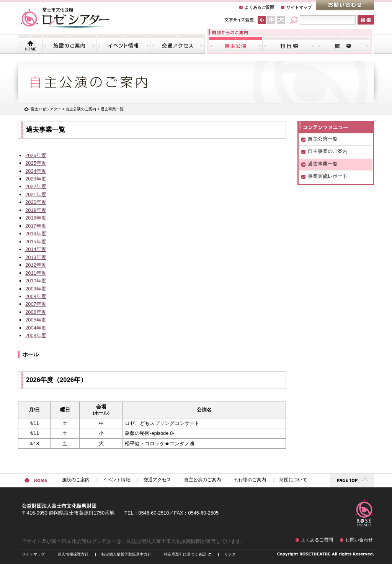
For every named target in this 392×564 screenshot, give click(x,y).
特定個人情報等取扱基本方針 (126, 554)
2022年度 (36, 186)
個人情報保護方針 (73, 554)
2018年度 (36, 218)
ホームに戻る (36, 480)
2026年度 (36, 155)
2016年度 (36, 234)
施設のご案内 (69, 44)
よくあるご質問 (259, 7)
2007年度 (36, 304)
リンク (230, 554)
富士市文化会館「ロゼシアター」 (65, 18)
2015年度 (36, 242)
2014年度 (36, 249)
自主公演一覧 (323, 139)
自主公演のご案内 (236, 44)
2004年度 (36, 328)
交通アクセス (177, 44)
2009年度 (36, 289)
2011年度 (36, 273)
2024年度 (36, 171)
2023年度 (36, 179)
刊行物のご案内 (289, 44)
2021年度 (36, 194)
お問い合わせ (345, 5)
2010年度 (36, 281)
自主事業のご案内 (328, 151)
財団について (343, 44)
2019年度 (36, 210)
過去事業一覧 (323, 164)
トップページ (30, 44)
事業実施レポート (328, 176)
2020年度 (36, 202)
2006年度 (36, 312)
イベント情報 (123, 44)
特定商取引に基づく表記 (185, 554)
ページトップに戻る (352, 480)
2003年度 (36, 335)
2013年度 (36, 257)
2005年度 (36, 320)
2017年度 (36, 226)
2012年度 (36, 265)
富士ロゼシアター (46, 109)
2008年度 (36, 296)
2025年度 (36, 163)
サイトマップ (299, 7)
